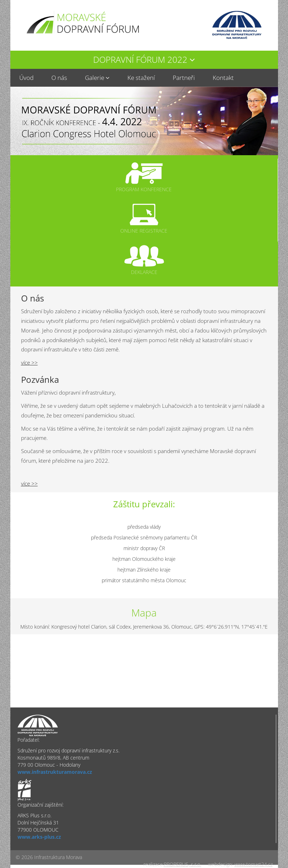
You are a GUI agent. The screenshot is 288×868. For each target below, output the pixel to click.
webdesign (220, 864)
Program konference (144, 189)
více (26, 363)
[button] (144, 60)
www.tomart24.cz (254, 864)
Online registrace (144, 231)
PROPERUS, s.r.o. (183, 864)
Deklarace (144, 272)
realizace (153, 864)
